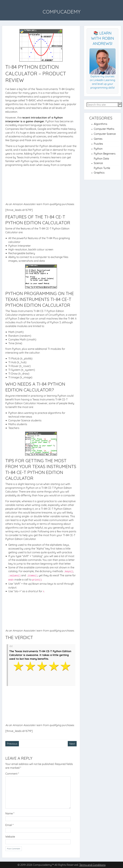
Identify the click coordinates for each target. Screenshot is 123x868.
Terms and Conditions (92, 865)
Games (98, 139)
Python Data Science (101, 161)
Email (9, 825)
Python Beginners (105, 154)
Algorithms (101, 124)
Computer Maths (104, 129)
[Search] (120, 105)
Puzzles (98, 144)
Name (10, 813)
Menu (5, 7)
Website (10, 837)
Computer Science (105, 134)
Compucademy (62, 12)
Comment (12, 774)
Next (72, 744)
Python (98, 149)
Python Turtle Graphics (102, 170)
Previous (12, 744)
